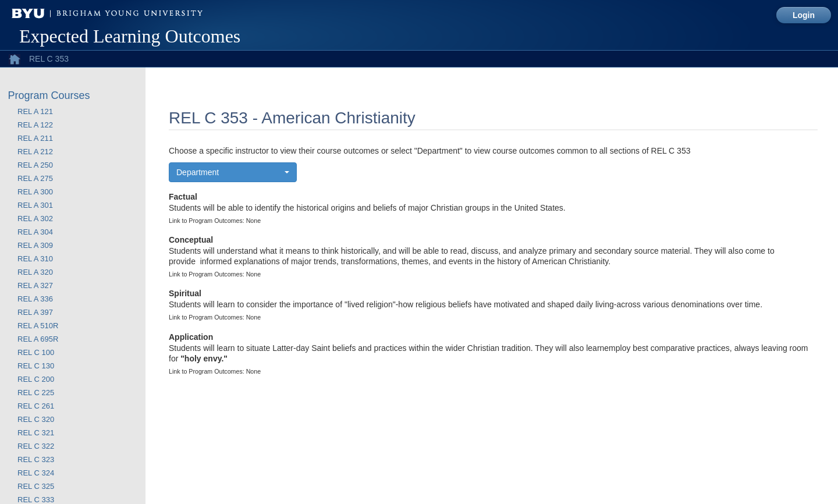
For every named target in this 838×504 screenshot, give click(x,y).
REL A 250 (35, 165)
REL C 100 (36, 352)
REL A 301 (35, 205)
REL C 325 (36, 486)
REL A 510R (38, 326)
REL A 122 (35, 125)
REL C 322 (36, 446)
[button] (233, 172)
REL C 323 (36, 459)
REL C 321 (36, 433)
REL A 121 (35, 111)
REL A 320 (35, 272)
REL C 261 (36, 406)
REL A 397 (35, 312)
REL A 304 (35, 232)
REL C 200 (36, 379)
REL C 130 (36, 366)
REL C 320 (36, 419)
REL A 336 (35, 299)
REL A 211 (35, 138)
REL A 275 (35, 178)
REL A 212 (35, 152)
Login (804, 15)
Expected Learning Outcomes (130, 36)
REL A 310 (35, 259)
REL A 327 (35, 285)
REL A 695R (38, 339)
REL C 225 (36, 393)
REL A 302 (35, 219)
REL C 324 (36, 473)
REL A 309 (35, 245)
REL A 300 (35, 192)
